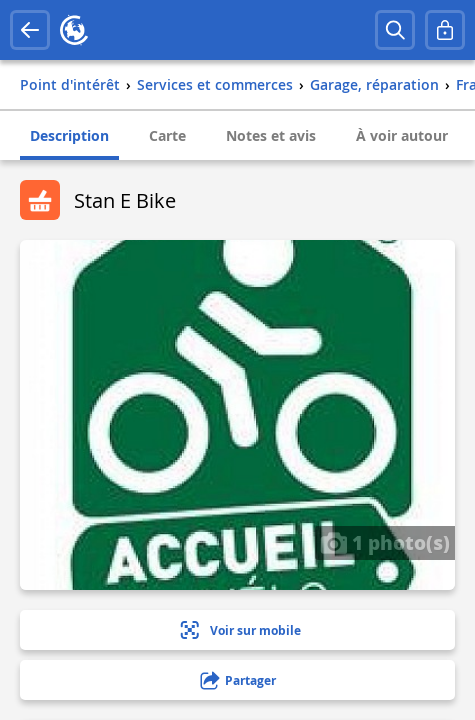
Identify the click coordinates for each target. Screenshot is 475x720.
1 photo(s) (385, 542)
